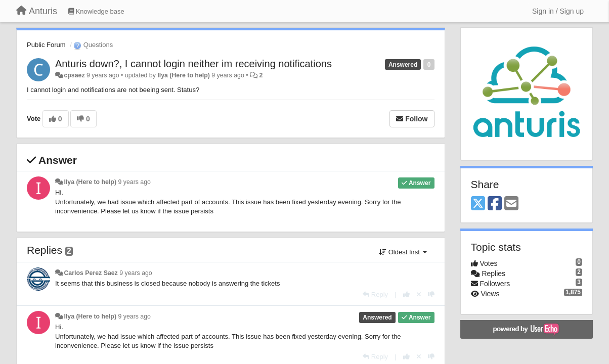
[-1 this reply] (431, 294)
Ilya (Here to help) (184, 75)
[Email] (511, 204)
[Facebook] (495, 204)
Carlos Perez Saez (91, 273)
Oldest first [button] (403, 252)
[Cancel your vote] (419, 294)
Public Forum (46, 45)
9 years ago (134, 182)
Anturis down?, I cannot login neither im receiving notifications (193, 64)
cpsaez (74, 75)
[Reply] (375, 294)
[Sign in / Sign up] (558, 11)
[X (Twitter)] (478, 204)
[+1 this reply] (406, 294)
